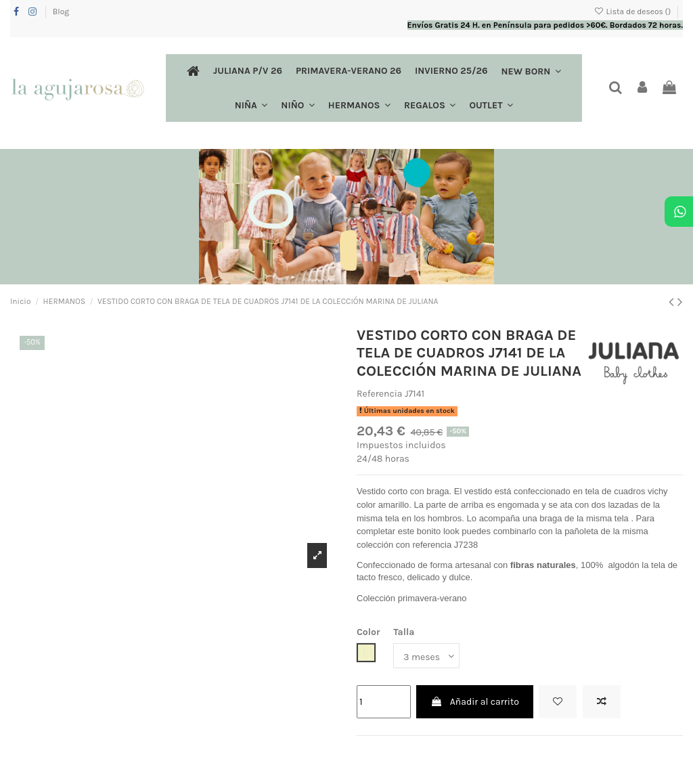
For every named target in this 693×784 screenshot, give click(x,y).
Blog (61, 12)
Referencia (380, 394)
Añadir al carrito (474, 702)
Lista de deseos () (633, 12)
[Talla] (426, 656)
